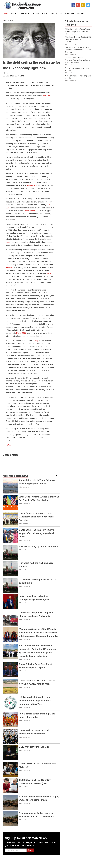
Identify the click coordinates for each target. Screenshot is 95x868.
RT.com (9, 445)
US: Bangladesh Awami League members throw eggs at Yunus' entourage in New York (35, 701)
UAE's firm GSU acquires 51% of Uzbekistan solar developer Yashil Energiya (36, 517)
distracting (47, 96)
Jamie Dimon (29, 211)
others (50, 273)
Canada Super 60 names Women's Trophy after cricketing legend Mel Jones (36, 533)
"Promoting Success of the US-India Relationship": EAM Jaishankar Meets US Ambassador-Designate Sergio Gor (39, 633)
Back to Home (8, 20)
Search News (70, 14)
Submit (31, 850)
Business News (56, 14)
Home (6, 14)
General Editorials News (21, 14)
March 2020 (21, 333)
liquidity (35, 341)
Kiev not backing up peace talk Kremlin (39, 546)
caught (9, 242)
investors (10, 267)
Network (81, 14)
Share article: (10, 455)
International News (40, 14)
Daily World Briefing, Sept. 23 (34, 747)
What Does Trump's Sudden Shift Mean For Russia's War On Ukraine (78, 39)
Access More (56, 476)
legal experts (32, 185)
